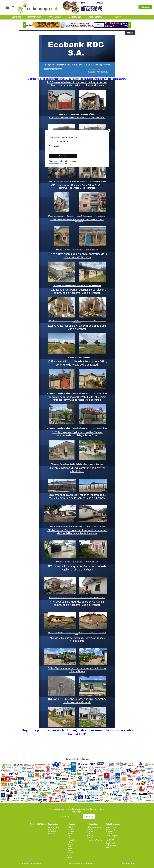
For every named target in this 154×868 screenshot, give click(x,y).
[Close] (109, 131)
